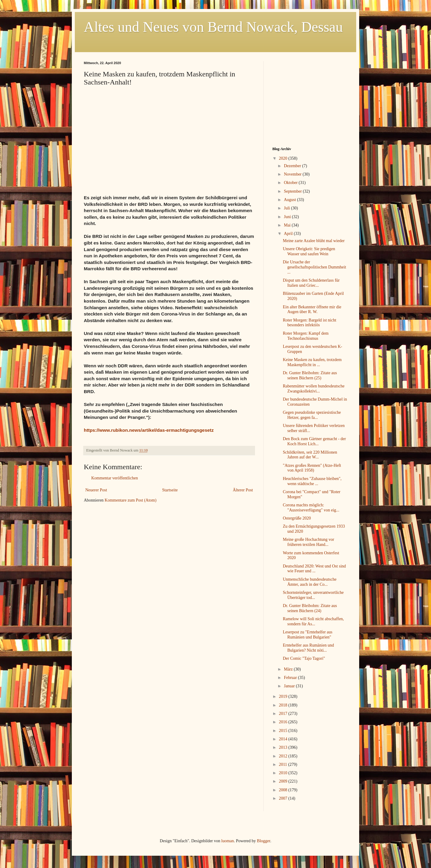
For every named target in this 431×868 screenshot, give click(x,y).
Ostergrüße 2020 (297, 518)
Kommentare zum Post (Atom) (131, 500)
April (289, 234)
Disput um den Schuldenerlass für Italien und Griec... (311, 283)
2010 (284, 773)
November (293, 174)
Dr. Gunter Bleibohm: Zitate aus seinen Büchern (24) (310, 608)
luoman (227, 841)
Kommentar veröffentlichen (115, 478)
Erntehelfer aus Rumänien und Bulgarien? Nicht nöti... (308, 648)
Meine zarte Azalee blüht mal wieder (314, 241)
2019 (284, 696)
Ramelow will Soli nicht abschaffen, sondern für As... (313, 621)
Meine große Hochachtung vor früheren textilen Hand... (308, 542)
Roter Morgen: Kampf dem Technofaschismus (306, 336)
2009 (284, 781)
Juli (287, 208)
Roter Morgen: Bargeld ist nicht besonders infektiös (309, 323)
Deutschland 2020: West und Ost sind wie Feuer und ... (314, 569)
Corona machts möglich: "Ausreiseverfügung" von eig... (311, 508)
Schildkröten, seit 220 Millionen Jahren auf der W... (310, 455)
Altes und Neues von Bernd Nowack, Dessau (213, 27)
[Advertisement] (310, 99)
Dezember (293, 166)
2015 (284, 731)
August (290, 200)
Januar (290, 686)
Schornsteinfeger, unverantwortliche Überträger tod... (313, 595)
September (293, 191)
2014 (284, 739)
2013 (284, 747)
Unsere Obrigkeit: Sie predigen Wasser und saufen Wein (309, 251)
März (289, 669)
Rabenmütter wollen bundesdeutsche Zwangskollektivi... (314, 389)
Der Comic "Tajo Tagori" (304, 658)
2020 (284, 158)
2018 (284, 705)
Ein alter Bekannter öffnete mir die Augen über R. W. (312, 310)
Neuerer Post (96, 490)
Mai (288, 225)
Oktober (291, 183)
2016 (284, 722)
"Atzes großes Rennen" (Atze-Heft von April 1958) (312, 468)
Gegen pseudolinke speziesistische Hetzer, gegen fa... (312, 415)
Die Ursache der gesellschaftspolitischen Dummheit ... (314, 267)
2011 (284, 764)
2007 (284, 798)
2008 (284, 790)
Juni (288, 217)
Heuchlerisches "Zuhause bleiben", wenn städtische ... (312, 481)
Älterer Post (243, 490)
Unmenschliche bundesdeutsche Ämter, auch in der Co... (310, 582)
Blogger (263, 841)
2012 (284, 756)
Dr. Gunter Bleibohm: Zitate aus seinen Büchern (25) (310, 375)
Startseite (170, 490)
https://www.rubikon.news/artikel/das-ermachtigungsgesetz (149, 430)
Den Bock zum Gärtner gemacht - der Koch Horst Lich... (314, 441)
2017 (284, 714)
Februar (291, 678)
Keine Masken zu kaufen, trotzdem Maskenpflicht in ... (312, 362)
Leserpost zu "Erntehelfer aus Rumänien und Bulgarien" (308, 635)
